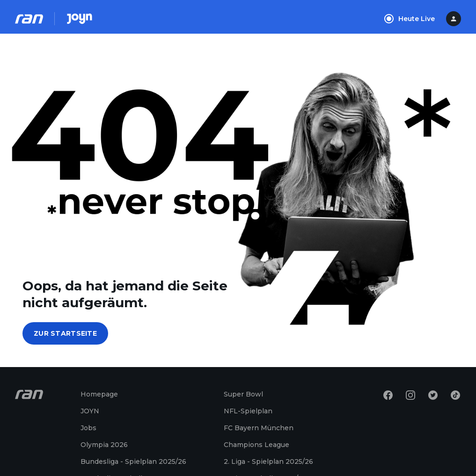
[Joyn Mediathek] (80, 19)
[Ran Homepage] (29, 19)
